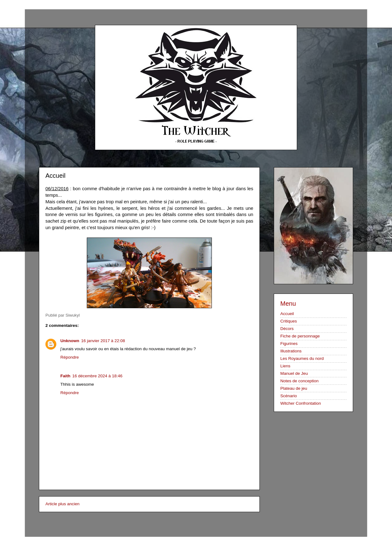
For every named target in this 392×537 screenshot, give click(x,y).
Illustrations (291, 351)
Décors (287, 329)
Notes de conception (299, 381)
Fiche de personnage (300, 336)
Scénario (289, 396)
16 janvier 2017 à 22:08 (103, 341)
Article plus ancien (63, 504)
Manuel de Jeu (294, 373)
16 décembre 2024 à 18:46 (97, 376)
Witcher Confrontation (301, 403)
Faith (65, 376)
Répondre (70, 357)
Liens (285, 366)
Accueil (287, 314)
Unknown (70, 341)
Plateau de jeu (294, 388)
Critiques (289, 321)
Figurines (289, 344)
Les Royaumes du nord (302, 358)
